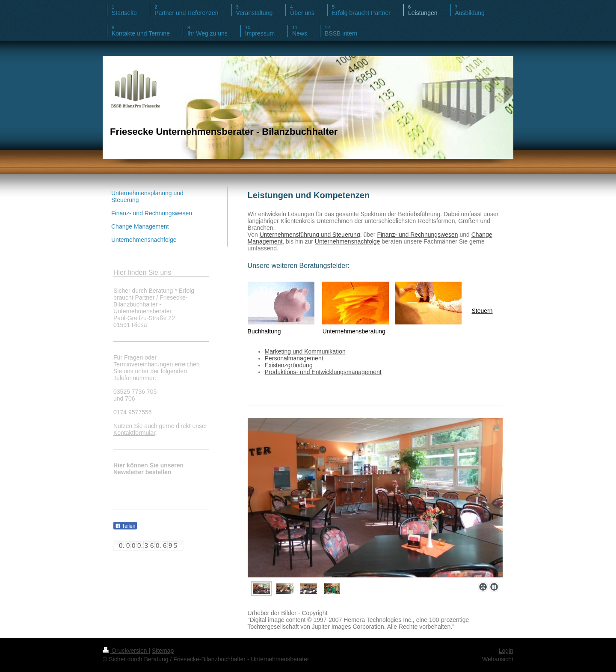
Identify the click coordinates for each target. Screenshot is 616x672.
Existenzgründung (289, 365)
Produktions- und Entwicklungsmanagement (323, 372)
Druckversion (126, 651)
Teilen (125, 526)
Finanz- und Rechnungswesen (417, 235)
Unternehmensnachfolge (348, 241)
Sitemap (163, 651)
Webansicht (498, 659)
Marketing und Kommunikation (305, 351)
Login (506, 651)
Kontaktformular (134, 433)
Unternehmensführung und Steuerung (310, 235)
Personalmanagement (294, 358)
